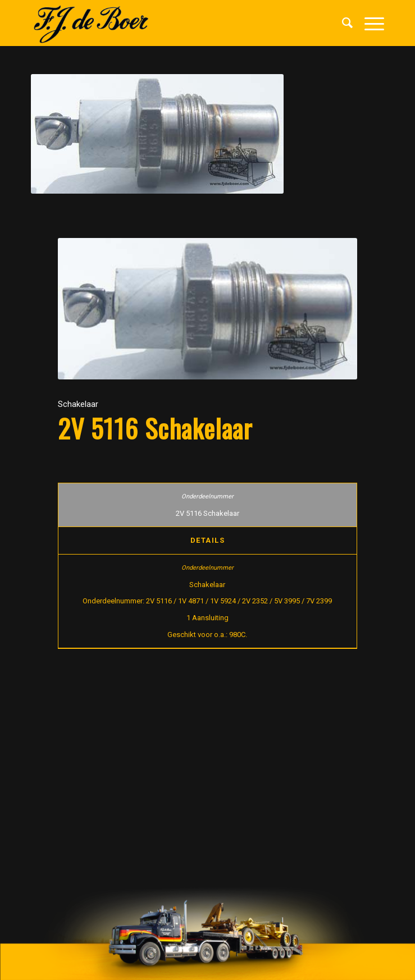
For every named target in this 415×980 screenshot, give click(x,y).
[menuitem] (342, 23)
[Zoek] (342, 23)
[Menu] (369, 23)
